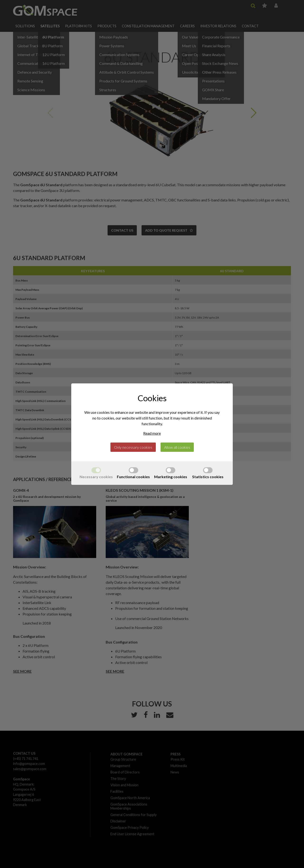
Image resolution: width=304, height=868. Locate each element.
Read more (152, 433)
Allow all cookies (177, 447)
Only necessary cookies (133, 447)
